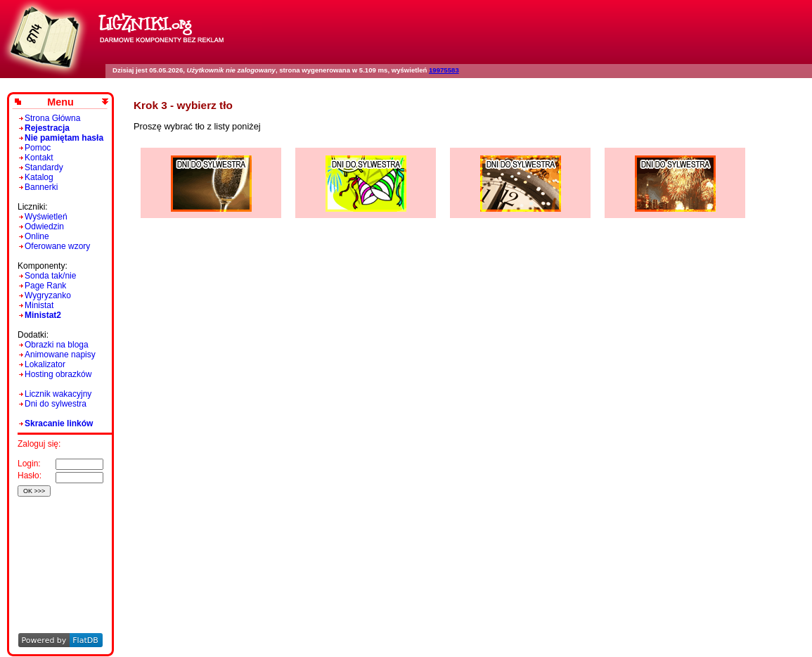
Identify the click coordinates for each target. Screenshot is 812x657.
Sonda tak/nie (50, 276)
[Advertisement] (58, 546)
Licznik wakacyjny (58, 394)
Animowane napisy (60, 355)
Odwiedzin (44, 227)
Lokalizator (45, 364)
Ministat (39, 305)
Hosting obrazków (58, 374)
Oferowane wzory (57, 246)
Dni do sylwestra (56, 404)
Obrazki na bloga (57, 345)
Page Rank (45, 286)
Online (37, 236)
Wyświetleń (46, 217)
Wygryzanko (48, 295)
